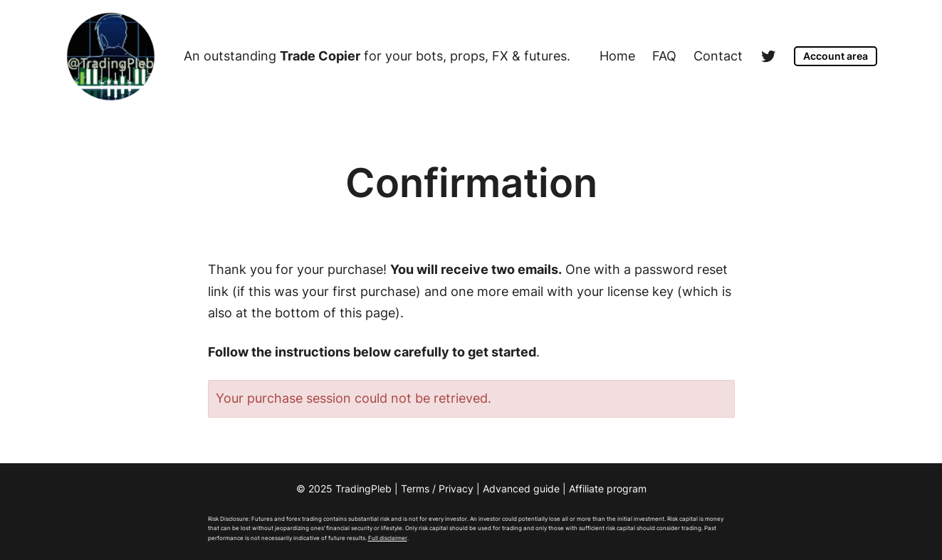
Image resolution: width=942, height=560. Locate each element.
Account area (836, 56)
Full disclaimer (388, 538)
